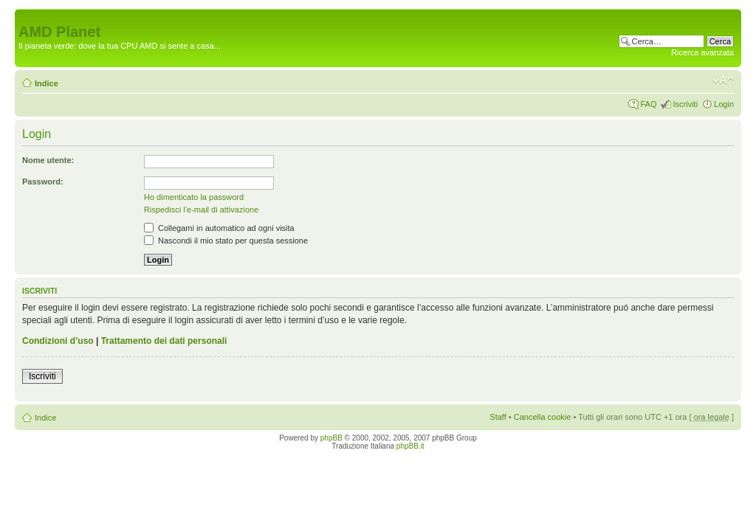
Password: (43, 182)
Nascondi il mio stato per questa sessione (226, 241)
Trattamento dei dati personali (164, 341)
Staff (498, 417)
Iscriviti (685, 104)
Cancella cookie (543, 417)
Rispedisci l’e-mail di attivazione (201, 210)
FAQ (648, 104)
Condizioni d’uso (58, 341)
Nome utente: (48, 160)
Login (724, 104)
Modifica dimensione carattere (723, 80)
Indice (47, 83)
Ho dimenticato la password (194, 197)
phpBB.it (410, 446)
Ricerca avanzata (702, 52)
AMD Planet (59, 32)
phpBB (331, 438)
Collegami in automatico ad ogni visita (219, 228)
